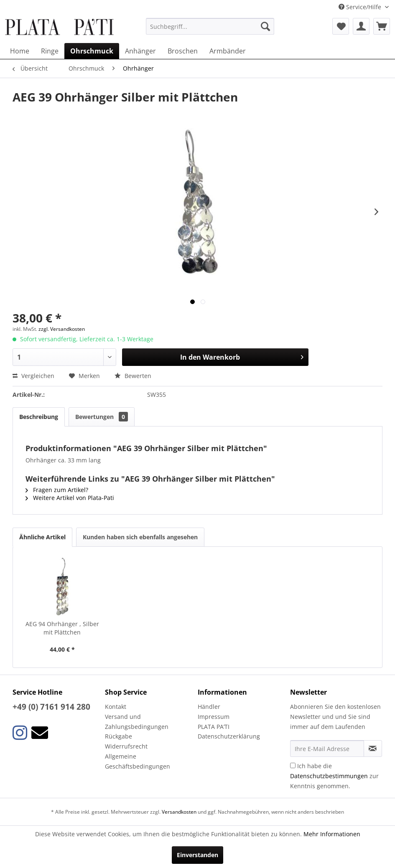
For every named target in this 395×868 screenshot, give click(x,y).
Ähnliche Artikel (42, 537)
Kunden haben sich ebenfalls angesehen (140, 537)
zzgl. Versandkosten (62, 329)
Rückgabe (118, 736)
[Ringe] (50, 51)
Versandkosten (179, 812)
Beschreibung (39, 417)
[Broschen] (183, 51)
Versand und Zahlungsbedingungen (137, 722)
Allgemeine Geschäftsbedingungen (138, 761)
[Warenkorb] (382, 26)
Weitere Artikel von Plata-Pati (70, 498)
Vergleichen (33, 376)
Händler (209, 707)
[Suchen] (265, 26)
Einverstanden (197, 855)
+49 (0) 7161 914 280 (51, 707)
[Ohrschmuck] (92, 51)
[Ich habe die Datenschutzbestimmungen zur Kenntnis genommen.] (293, 765)
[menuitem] (210, 26)
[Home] (20, 51)
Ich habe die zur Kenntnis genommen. (334, 776)
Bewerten (133, 376)
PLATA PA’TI (214, 727)
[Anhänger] (140, 51)
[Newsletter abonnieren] (373, 749)
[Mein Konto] (361, 26)
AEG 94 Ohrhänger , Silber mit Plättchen (62, 628)
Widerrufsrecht (126, 746)
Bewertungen (102, 417)
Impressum (214, 717)
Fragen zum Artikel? (57, 490)
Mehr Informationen (332, 834)
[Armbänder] (228, 51)
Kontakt (116, 707)
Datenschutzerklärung (229, 736)
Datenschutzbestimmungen (329, 776)
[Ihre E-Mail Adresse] (327, 749)
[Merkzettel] (341, 26)
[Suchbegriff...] (210, 26)
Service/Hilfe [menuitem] (361, 7)
